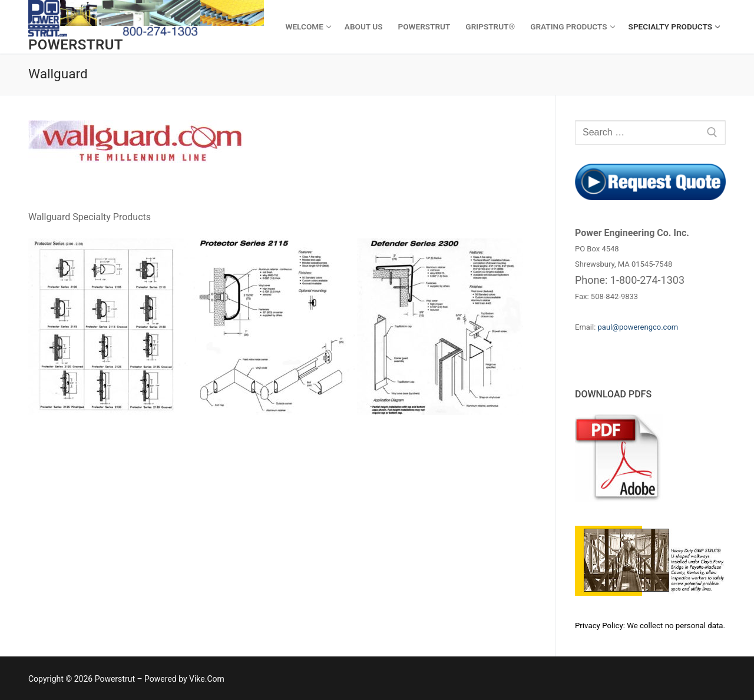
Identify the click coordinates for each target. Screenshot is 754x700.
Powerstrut (76, 45)
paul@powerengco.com (638, 327)
